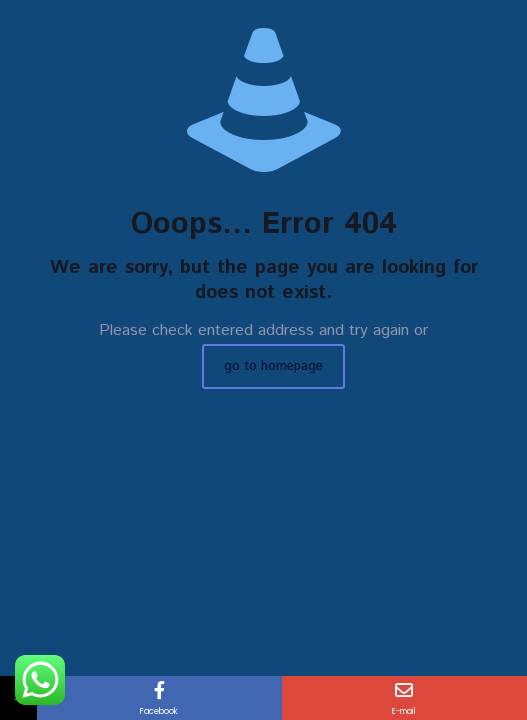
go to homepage (273, 366)
